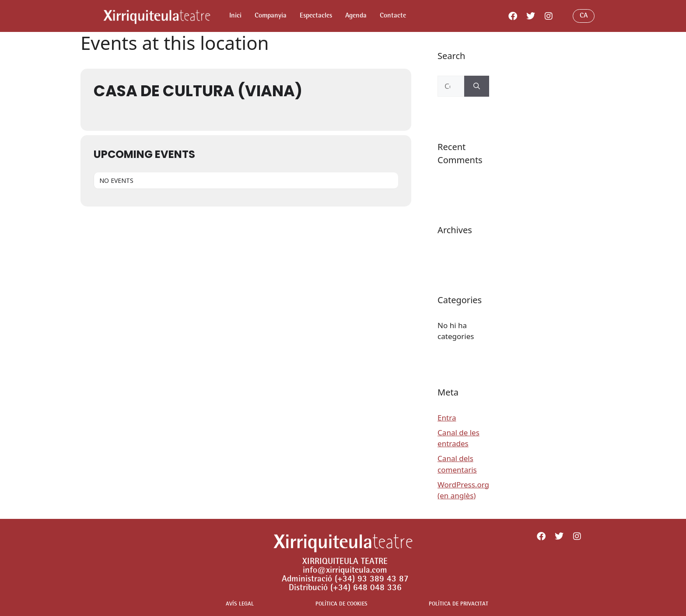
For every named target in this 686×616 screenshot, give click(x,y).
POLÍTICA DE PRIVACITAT (458, 604)
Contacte (393, 16)
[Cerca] (477, 86)
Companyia (271, 16)
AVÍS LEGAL (240, 604)
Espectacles (316, 16)
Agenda (356, 16)
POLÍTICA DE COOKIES (341, 604)
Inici (235, 16)
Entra (447, 418)
